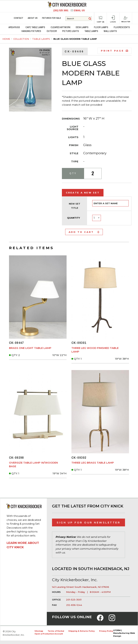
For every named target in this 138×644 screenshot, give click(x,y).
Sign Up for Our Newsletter (89, 522)
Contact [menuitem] (18, 18)
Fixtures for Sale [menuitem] (51, 18)
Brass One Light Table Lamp (30, 348)
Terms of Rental (56, 631)
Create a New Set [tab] (83, 193)
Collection (21, 39)
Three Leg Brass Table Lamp (93, 463)
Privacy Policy (106, 631)
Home (6, 39)
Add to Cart (84, 232)
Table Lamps (41, 39)
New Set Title (75, 206)
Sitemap (39, 631)
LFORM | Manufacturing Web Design (124, 633)
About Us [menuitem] (33, 18)
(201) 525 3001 (61, 10)
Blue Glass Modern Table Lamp (75, 39)
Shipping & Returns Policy (81, 631)
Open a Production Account (49, 634)
